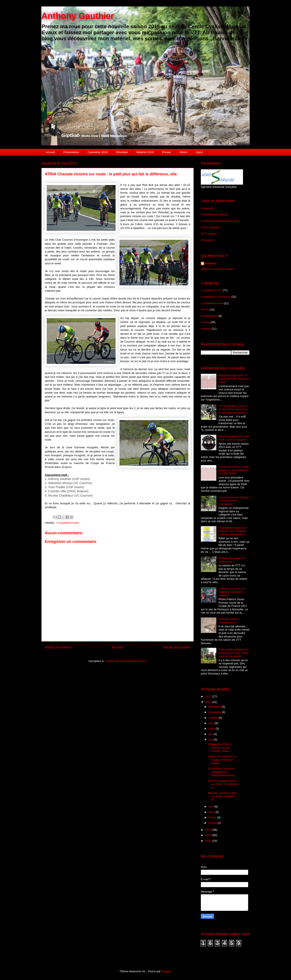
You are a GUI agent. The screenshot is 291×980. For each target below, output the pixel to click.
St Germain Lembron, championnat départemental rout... (222, 772)
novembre (215, 712)
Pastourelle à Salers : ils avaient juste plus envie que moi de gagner (233, 653)
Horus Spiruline (210, 227)
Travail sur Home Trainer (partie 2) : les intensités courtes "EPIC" (234, 470)
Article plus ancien (177, 647)
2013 (209, 841)
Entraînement (209, 316)
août (212, 723)
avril (211, 806)
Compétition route (68, 523)
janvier (213, 823)
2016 (209, 702)
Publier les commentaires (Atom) (126, 661)
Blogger (166, 971)
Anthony (211, 263)
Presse (166, 152)
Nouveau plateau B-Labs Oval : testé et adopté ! (234, 438)
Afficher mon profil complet (217, 269)
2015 (209, 830)
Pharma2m (208, 240)
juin (211, 734)
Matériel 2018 (145, 152)
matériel (206, 329)
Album (183, 152)
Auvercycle (208, 208)
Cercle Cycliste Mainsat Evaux (220, 221)
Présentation (71, 152)
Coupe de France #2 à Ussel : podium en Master (222, 760)
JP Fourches (209, 234)
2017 (209, 696)
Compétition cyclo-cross (216, 297)
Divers (205, 309)
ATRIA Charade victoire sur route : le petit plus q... (223, 784)
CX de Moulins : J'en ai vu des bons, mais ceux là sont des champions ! (233, 409)
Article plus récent (58, 647)
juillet (212, 728)
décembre (215, 707)
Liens (199, 152)
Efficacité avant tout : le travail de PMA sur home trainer (234, 379)
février (213, 817)
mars (212, 812)
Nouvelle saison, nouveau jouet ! (229, 621)
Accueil (50, 152)
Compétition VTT (211, 290)
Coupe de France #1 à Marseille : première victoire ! (232, 592)
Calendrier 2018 (98, 152)
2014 (209, 835)
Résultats (122, 152)
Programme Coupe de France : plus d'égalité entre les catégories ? (232, 531)
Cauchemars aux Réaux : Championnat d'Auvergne (233, 501)
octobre (214, 718)
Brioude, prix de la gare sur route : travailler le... (222, 796)
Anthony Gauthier (78, 16)
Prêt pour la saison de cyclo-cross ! (232, 560)
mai (211, 739)
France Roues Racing (214, 214)
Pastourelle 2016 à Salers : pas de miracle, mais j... (219, 748)
